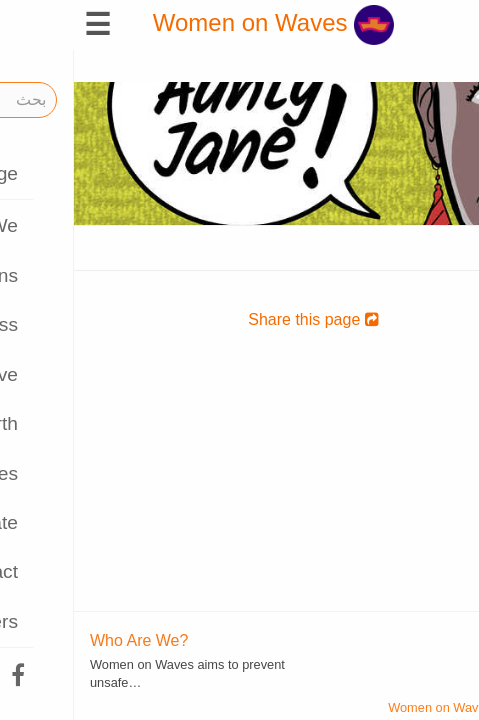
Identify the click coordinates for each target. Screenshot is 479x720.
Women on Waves (199, 22)
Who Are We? (65, 640)
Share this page (239, 319)
